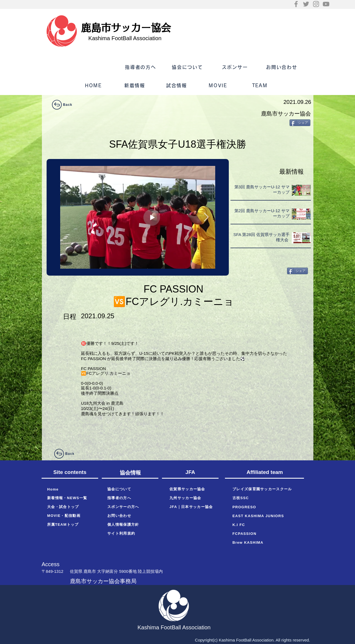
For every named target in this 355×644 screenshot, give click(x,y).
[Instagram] (316, 4)
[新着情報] (135, 85)
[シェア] (300, 123)
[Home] (70, 489)
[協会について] (188, 67)
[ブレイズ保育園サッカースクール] (266, 489)
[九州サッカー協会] (192, 498)
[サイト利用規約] (130, 533)
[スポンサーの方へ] (130, 507)
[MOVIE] (218, 85)
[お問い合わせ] (282, 67)
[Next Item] (206, 217)
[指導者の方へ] (141, 67)
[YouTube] (326, 4)
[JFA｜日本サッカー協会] (192, 507)
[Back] (62, 105)
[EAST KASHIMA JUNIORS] (266, 516)
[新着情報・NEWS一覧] (70, 498)
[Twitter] (306, 4)
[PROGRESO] (266, 507)
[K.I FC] (266, 525)
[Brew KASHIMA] (266, 542)
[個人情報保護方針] (130, 525)
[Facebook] (296, 4)
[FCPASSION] (266, 533)
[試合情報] (177, 85)
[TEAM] (260, 85)
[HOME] (94, 85)
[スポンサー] (235, 67)
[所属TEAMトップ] (70, 525)
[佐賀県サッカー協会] (192, 489)
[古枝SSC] (266, 498)
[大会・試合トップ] (70, 507)
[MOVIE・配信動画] (70, 516)
